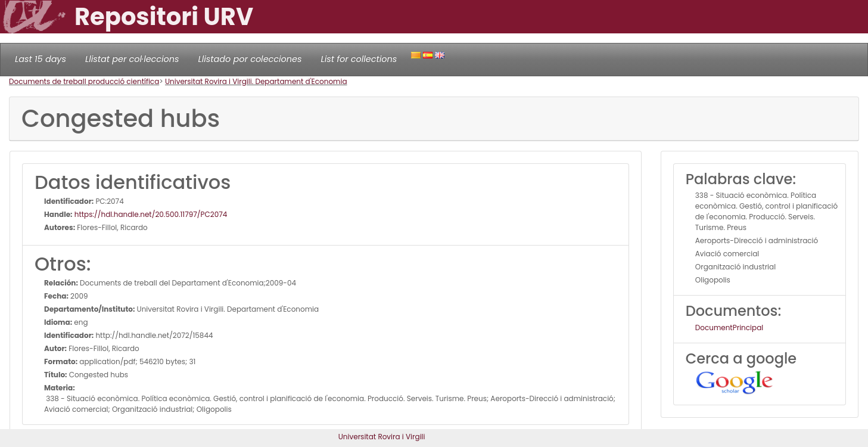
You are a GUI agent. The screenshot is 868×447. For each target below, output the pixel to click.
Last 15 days (41, 59)
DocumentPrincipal (729, 328)
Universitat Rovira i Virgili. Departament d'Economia (256, 81)
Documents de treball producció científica (84, 81)
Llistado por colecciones (250, 59)
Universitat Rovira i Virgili (382, 437)
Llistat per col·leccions (132, 59)
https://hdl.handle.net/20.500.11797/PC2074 (150, 214)
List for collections (359, 59)
